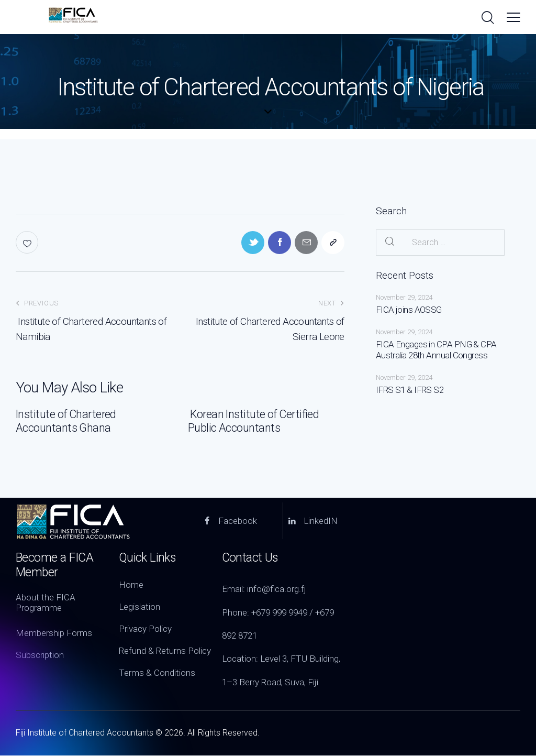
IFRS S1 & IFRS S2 (410, 390)
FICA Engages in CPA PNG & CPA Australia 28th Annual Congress (436, 350)
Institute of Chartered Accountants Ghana (67, 421)
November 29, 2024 (404, 297)
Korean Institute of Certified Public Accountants (255, 421)
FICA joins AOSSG (409, 310)
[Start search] (487, 18)
